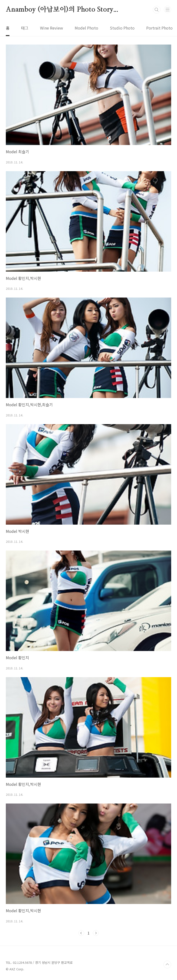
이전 (81, 933)
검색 (157, 10)
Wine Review (52, 28)
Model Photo (86, 28)
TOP (167, 965)
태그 (25, 28)
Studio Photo (122, 28)
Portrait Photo (159, 28)
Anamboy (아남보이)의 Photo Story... (62, 10)
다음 (96, 933)
